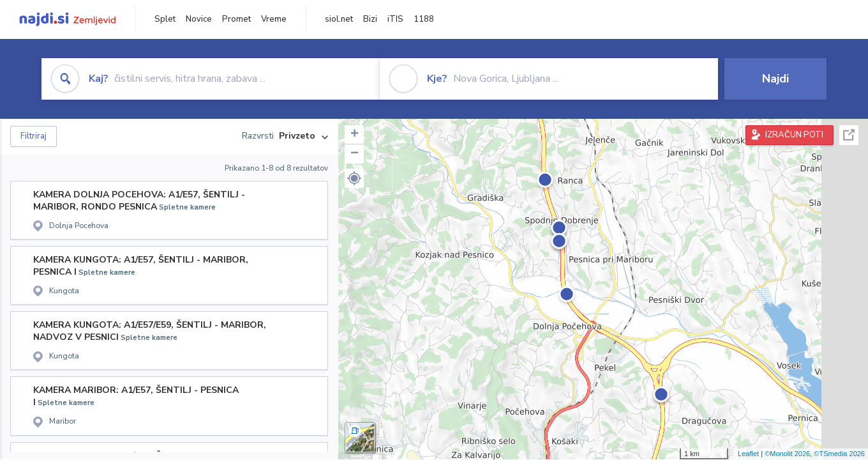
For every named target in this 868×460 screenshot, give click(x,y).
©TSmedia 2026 (839, 454)
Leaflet (748, 454)
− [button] (355, 154)
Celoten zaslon (849, 135)
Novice (199, 19)
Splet (165, 19)
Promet (236, 19)
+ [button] (355, 135)
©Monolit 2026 (787, 454)
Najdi (775, 79)
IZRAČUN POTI (794, 135)
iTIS (395, 19)
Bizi (370, 19)
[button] (354, 178)
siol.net (339, 19)
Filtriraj (34, 136)
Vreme (274, 19)
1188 (424, 19)
